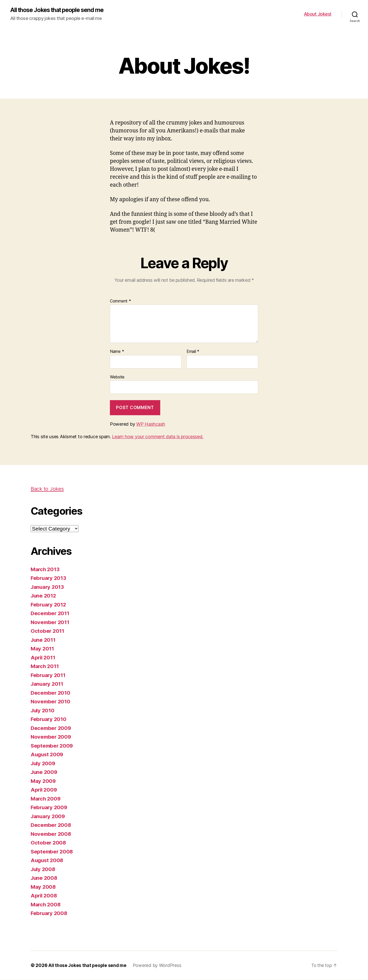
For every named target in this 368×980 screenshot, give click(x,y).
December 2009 (52, 728)
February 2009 (50, 808)
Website (117, 377)
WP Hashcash (151, 424)
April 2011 (44, 658)
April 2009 (44, 790)
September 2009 (53, 746)
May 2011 (43, 649)
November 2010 (51, 702)
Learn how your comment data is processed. (158, 437)
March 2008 (46, 905)
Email (193, 352)
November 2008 (52, 834)
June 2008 (45, 878)
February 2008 (50, 913)
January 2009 (49, 816)
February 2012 (49, 605)
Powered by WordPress (158, 966)
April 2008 (44, 896)
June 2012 (44, 596)
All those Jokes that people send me (60, 10)
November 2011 (51, 622)
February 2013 (49, 578)
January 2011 (48, 684)
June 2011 (44, 640)
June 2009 (45, 772)
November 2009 (52, 737)
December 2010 (51, 693)
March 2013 (46, 570)
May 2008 (44, 887)
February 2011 (49, 675)
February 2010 (49, 719)
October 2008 (49, 843)
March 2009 (46, 799)
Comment (120, 301)
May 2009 (44, 781)
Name (117, 352)
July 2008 (44, 869)
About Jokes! (318, 14)
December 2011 (51, 613)
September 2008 (53, 852)
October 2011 (48, 631)
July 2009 (44, 764)
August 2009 (48, 755)
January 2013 (48, 587)
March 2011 (45, 666)
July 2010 (43, 711)
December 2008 (52, 825)
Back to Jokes (48, 489)
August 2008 (48, 860)
